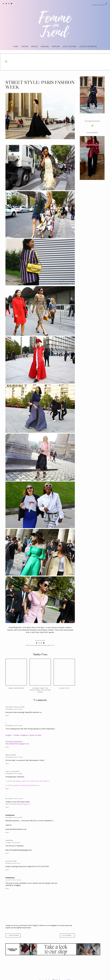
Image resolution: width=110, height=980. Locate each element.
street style (51, 645)
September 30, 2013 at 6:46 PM (14, 817)
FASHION (25, 46)
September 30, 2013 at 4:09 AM (14, 726)
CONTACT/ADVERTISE (88, 46)
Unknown (9, 840)
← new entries (13, 935)
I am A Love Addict (13, 771)
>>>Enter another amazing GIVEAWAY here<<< (23, 785)
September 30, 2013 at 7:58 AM (14, 774)
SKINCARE (45, 46)
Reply (7, 716)
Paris (32, 645)
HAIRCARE (56, 46)
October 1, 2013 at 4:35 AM (13, 843)
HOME (16, 46)
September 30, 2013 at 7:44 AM (14, 757)
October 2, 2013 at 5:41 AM (13, 863)
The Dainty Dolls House (15, 707)
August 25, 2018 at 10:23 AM (13, 880)
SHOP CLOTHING (70, 46)
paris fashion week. (40, 645)
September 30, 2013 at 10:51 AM (14, 799)
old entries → (67, 935)
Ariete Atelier (11, 755)
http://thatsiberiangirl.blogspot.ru (18, 804)
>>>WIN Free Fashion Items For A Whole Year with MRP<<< (28, 781)
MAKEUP (34, 46)
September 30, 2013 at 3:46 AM (14, 709)
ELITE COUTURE (11, 861)
